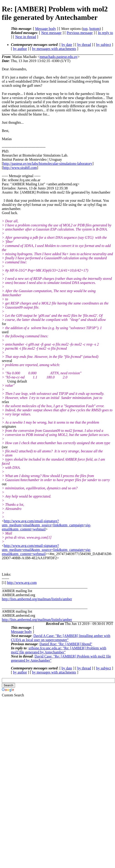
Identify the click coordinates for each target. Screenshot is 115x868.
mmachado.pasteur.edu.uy (59, 57)
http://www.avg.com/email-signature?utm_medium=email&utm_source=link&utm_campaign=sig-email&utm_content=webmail (46, 525)
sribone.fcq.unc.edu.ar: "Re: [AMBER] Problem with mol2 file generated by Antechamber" (59, 650)
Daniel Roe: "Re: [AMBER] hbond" (66, 644)
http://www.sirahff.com (20, 168)
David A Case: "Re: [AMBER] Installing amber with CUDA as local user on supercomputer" (61, 638)
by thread (84, 45)
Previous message (80, 33)
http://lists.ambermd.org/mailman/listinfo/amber (37, 599)
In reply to (106, 33)
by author (20, 49)
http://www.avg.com (22, 583)
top (85, 29)
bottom (94, 29)
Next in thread (26, 37)
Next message (51, 33)
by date (67, 45)
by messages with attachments (54, 49)
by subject (103, 45)
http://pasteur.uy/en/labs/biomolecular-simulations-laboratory (48, 164)
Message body (46, 29)
